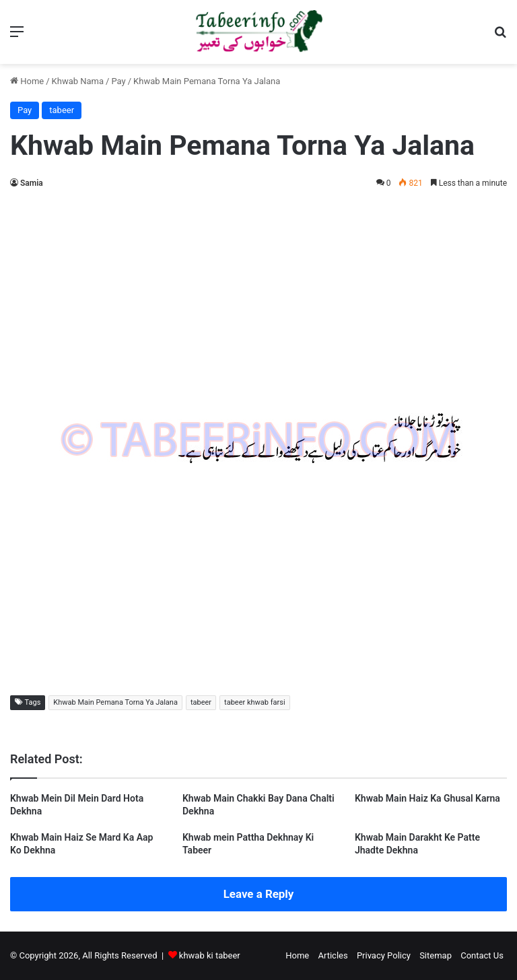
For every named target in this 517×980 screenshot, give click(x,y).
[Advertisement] (258, 299)
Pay (118, 81)
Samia (32, 183)
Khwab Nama (78, 81)
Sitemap (436, 955)
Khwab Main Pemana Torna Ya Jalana (115, 702)
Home (27, 81)
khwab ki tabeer (210, 955)
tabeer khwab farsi (255, 702)
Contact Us (482, 955)
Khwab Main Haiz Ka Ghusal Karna (427, 798)
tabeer (62, 110)
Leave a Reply (259, 894)
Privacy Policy (384, 955)
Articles (333, 955)
